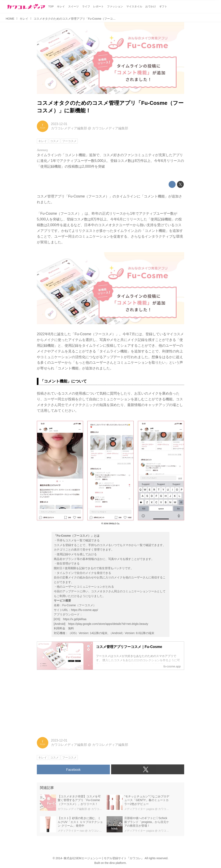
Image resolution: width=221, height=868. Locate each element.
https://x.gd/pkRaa (75, 619)
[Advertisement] (110, 702)
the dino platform (115, 863)
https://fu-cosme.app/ (85, 610)
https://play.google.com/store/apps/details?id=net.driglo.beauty (108, 624)
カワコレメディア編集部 (69, 128)
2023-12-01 (59, 124)
